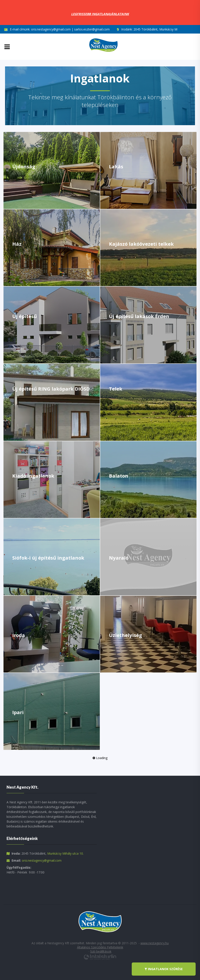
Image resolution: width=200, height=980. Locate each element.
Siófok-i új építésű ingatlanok (48, 558)
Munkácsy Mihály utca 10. (65, 853)
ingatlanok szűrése (164, 969)
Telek (116, 389)
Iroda (19, 635)
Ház (17, 244)
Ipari (18, 712)
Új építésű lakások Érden (139, 316)
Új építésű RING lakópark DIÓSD (51, 389)
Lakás (116, 166)
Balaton (119, 476)
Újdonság (24, 166)
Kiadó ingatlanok (33, 476)
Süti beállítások (101, 951)
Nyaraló (119, 558)
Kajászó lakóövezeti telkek (141, 244)
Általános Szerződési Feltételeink (100, 947)
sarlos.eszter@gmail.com (92, 29)
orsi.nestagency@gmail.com (51, 29)
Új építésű (25, 316)
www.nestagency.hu (155, 943)
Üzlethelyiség (125, 635)
